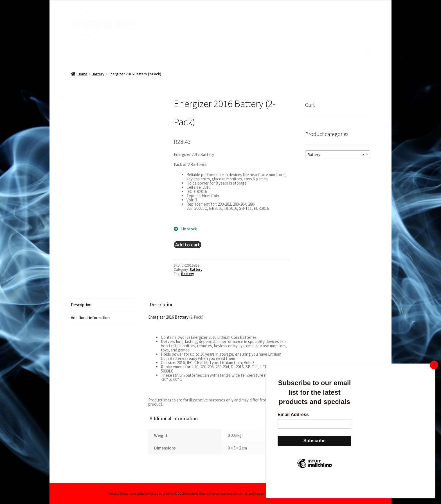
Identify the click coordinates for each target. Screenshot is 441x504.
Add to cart (188, 244)
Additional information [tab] (90, 317)
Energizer (157, 317)
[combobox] (338, 154)
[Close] (434, 384)
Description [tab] (81, 304)
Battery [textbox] (336, 154)
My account (138, 53)
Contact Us (177, 53)
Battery (98, 74)
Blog (209, 53)
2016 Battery (177, 317)
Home (77, 53)
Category (101, 53)
